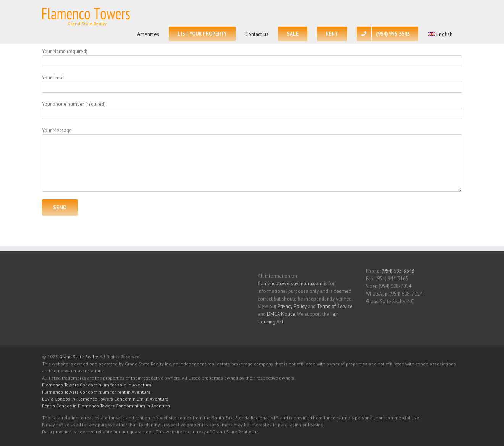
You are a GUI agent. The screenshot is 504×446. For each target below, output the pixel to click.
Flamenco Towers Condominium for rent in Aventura (96, 392)
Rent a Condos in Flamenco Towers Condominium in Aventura (106, 406)
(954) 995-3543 (398, 271)
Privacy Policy (292, 306)
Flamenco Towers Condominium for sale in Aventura (97, 385)
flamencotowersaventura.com (290, 284)
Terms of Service (335, 306)
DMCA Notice (281, 314)
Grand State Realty (78, 356)
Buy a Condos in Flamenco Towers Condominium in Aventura (105, 399)
